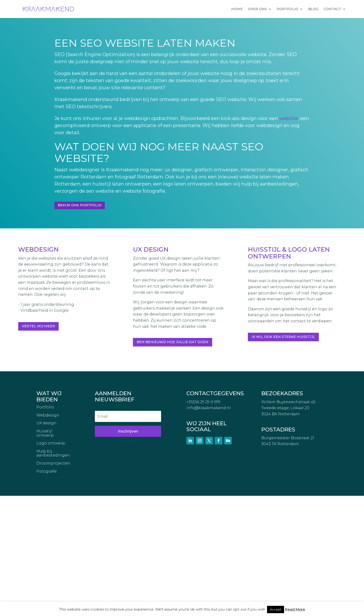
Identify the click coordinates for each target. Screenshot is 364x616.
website (289, 118)
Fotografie (47, 592)
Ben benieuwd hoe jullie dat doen (173, 342)
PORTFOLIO (287, 9)
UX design (46, 543)
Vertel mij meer (38, 326)
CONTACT (332, 9)
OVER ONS (257, 9)
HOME (237, 9)
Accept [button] (276, 609)
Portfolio (45, 527)
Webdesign (48, 536)
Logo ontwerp (51, 563)
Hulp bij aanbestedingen (53, 574)
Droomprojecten (53, 584)
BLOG (313, 9)
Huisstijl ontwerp (45, 554)
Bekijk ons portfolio (80, 205)
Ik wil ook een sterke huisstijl (283, 337)
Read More (295, 609)
